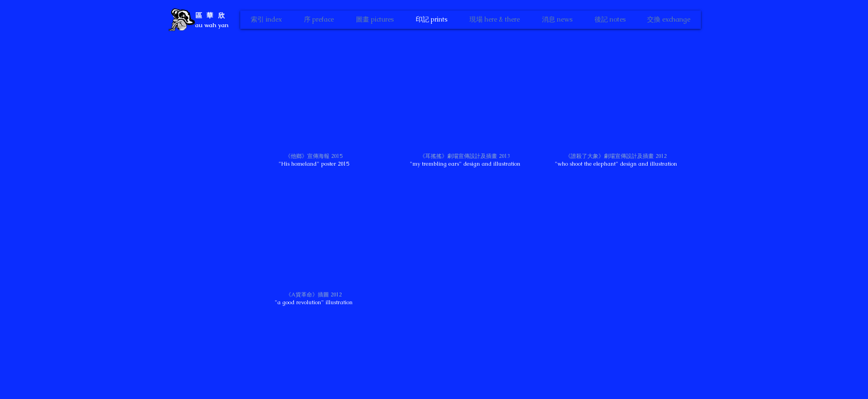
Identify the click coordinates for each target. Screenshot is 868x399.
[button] (314, 108)
